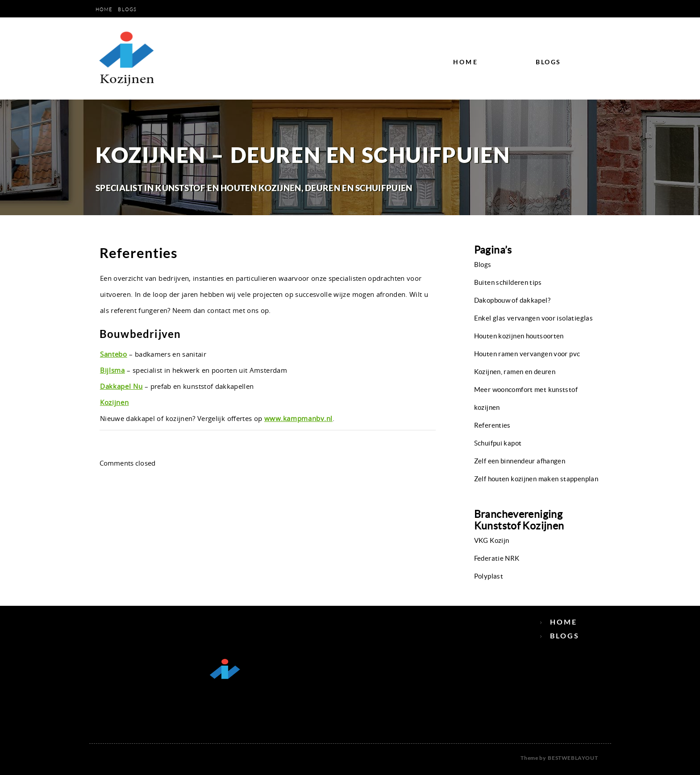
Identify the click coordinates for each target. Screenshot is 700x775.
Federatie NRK (497, 558)
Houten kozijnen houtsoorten (519, 336)
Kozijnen (115, 402)
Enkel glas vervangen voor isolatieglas (533, 318)
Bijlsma (112, 370)
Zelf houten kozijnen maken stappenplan (536, 479)
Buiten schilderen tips (508, 282)
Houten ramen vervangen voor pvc (527, 354)
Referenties (492, 425)
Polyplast (489, 576)
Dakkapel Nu (121, 386)
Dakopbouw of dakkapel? (512, 300)
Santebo (114, 354)
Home (104, 9)
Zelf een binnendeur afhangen (520, 461)
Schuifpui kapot (498, 443)
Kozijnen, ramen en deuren (515, 372)
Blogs (127, 9)
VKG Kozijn (492, 540)
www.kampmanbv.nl (298, 418)
